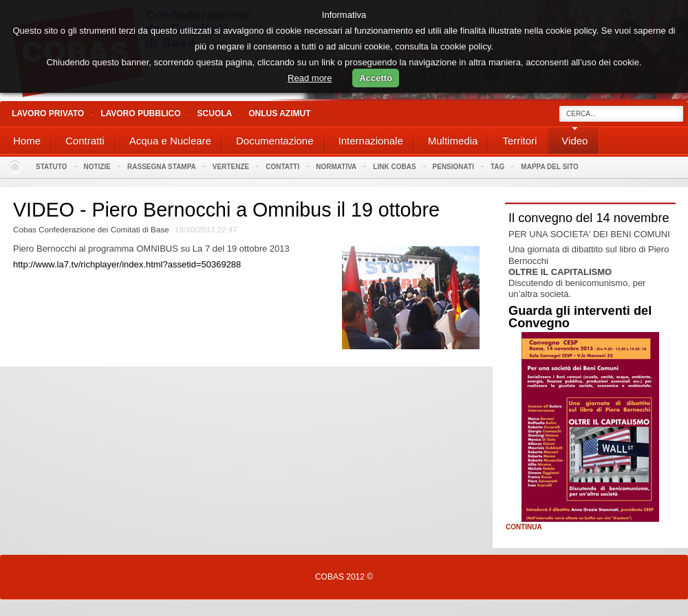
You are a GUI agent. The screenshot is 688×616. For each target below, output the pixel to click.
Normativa (336, 167)
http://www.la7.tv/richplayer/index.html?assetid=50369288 (127, 264)
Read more (310, 78)
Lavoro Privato (48, 113)
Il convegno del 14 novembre (589, 218)
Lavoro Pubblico (140, 113)
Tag (497, 167)
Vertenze (231, 167)
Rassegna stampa (162, 167)
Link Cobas (394, 167)
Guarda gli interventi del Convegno (580, 317)
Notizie (97, 167)
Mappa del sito (550, 167)
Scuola (215, 113)
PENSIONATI (453, 167)
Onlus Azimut (279, 113)
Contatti (282, 167)
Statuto (52, 167)
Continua (524, 527)
